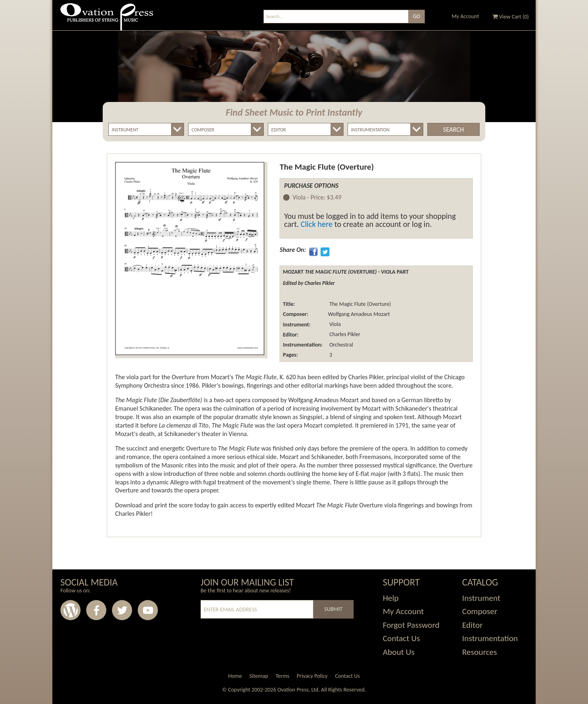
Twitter (122, 610)
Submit (333, 609)
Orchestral (340, 345)
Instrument (481, 598)
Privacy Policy (312, 676)
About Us (399, 652)
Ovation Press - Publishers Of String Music (107, 20)
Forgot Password (411, 625)
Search (453, 130)
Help (390, 598)
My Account (466, 16)
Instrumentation (490, 638)
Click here (317, 224)
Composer (480, 611)
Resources (480, 652)
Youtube (148, 610)
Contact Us (401, 638)
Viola (334, 325)
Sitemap (259, 676)
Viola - (317, 198)
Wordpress (70, 610)
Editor (473, 625)
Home (235, 676)
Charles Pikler (344, 335)
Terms (282, 676)
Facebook (96, 610)
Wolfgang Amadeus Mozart (359, 314)
